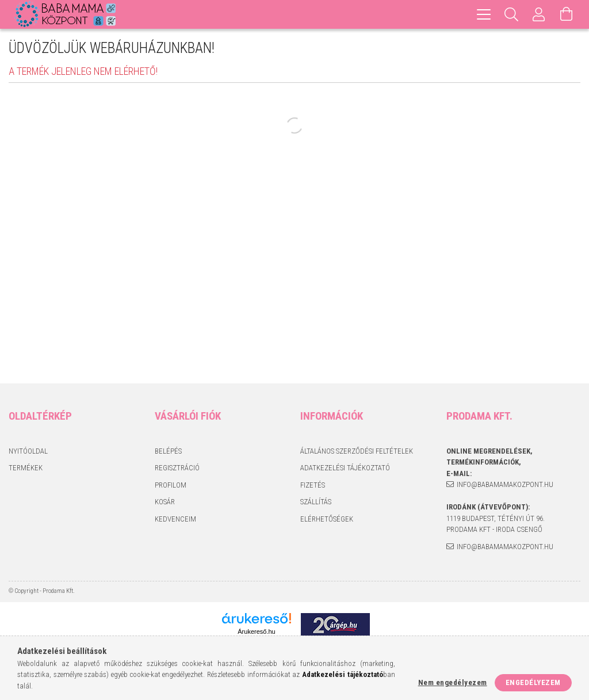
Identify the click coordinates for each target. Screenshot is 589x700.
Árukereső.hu (256, 631)
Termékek (26, 468)
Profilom (171, 485)
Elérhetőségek (327, 519)
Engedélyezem (533, 682)
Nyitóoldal (28, 451)
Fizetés (313, 485)
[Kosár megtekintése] (567, 14)
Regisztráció (177, 468)
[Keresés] (511, 14)
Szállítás (316, 502)
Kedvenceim (175, 519)
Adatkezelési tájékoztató (345, 468)
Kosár (165, 502)
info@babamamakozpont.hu (505, 484)
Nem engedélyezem (453, 682)
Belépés (168, 451)
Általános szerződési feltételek (357, 451)
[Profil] (539, 14)
